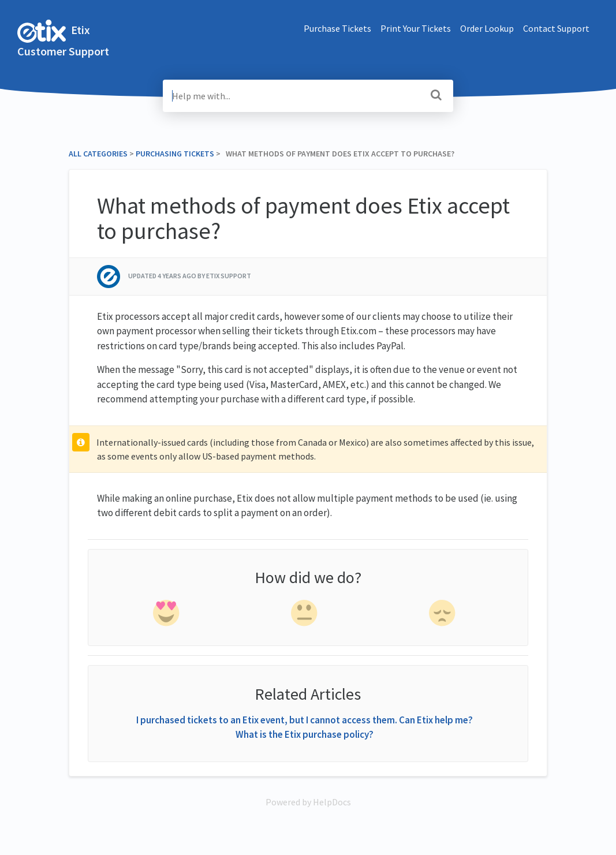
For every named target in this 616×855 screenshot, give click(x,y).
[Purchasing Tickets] (175, 154)
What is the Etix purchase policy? (305, 734)
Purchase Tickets (337, 28)
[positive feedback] (167, 615)
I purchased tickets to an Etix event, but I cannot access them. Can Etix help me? (305, 720)
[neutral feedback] (305, 615)
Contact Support (556, 28)
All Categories (98, 154)
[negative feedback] (443, 615)
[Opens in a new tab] (308, 802)
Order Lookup (487, 28)
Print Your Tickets (416, 28)
